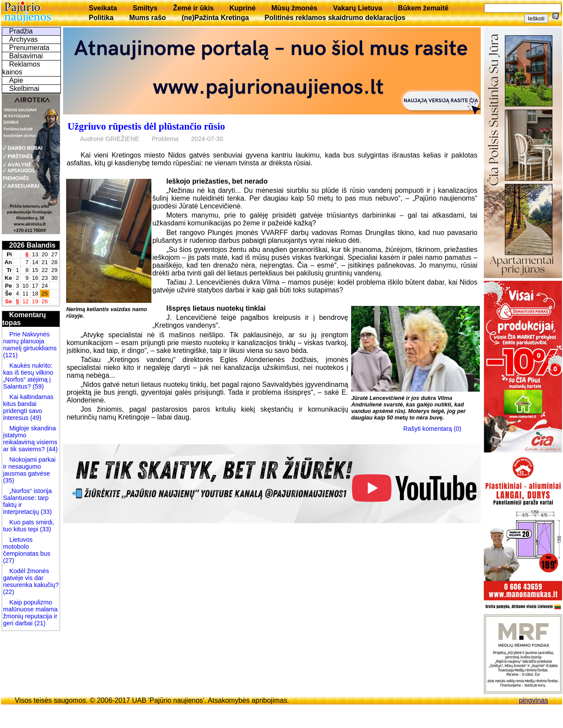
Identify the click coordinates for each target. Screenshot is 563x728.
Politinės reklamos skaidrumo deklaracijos (335, 18)
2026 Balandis (32, 245)
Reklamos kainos (21, 68)
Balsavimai (26, 56)
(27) (9, 560)
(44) (51, 449)
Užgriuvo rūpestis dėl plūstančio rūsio (146, 126)
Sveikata (103, 8)
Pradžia (21, 31)
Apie (16, 80)
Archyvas (23, 39)
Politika (101, 18)
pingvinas (533, 700)
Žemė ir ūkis (193, 8)
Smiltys (145, 8)
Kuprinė (242, 8)
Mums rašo (147, 18)
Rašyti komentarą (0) (432, 429)
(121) (10, 355)
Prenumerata (29, 48)
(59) (37, 386)
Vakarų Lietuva (357, 8)
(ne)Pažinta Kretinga (215, 18)
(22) (9, 592)
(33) (46, 512)
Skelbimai (24, 89)
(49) (35, 418)
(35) (9, 480)
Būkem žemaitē (423, 8)
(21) (39, 623)
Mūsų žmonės (295, 8)
